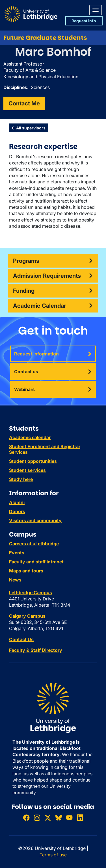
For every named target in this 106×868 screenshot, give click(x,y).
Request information (36, 354)
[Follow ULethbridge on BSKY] (59, 818)
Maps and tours (26, 571)
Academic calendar (30, 437)
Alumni (17, 502)
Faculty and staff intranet (36, 562)
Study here (21, 479)
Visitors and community (35, 520)
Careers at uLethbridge (34, 544)
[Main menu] (96, 10)
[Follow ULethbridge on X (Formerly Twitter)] (48, 818)
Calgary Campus (27, 616)
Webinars (24, 389)
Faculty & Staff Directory (36, 650)
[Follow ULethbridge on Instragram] (37, 818)
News (15, 580)
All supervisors (29, 128)
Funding (24, 291)
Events (17, 553)
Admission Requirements (47, 276)
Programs (26, 261)
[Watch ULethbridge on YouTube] (69, 818)
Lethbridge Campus (31, 593)
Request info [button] (84, 21)
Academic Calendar (40, 306)
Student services (27, 470)
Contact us (26, 372)
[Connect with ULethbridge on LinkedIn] (80, 818)
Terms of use (53, 855)
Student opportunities (33, 461)
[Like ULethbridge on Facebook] (26, 818)
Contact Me (24, 103)
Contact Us (21, 639)
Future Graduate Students (45, 38)
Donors (17, 511)
